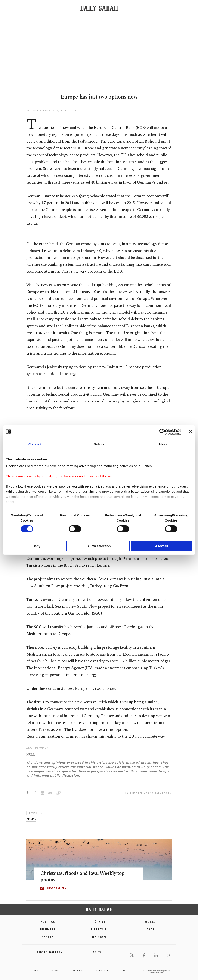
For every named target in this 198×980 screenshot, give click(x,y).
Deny (36, 546)
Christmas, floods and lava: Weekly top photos (85, 877)
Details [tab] (99, 444)
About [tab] (163, 444)
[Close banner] (191, 432)
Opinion (99, 937)
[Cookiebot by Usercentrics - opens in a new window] (162, 432)
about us (78, 970)
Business (48, 929)
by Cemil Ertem (37, 110)
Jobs (35, 970)
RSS (125, 970)
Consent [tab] (35, 444)
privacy (55, 970)
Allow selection (99, 546)
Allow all (162, 546)
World (150, 922)
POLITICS (48, 922)
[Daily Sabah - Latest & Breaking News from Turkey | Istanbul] (99, 8)
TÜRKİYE (99, 922)
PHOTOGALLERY (56, 889)
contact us (103, 970)
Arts (150, 929)
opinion (31, 819)
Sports (48, 937)
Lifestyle (99, 929)
